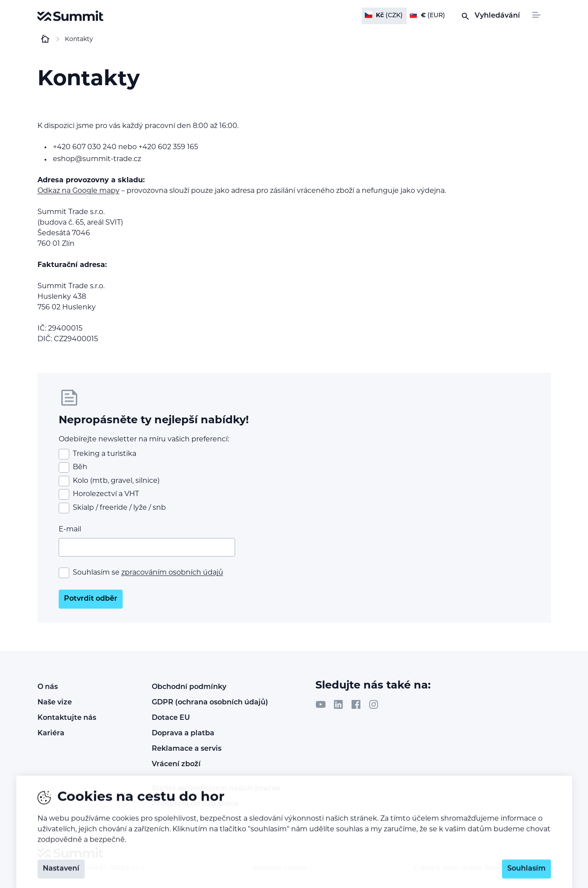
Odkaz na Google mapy (79, 191)
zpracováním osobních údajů (172, 573)
